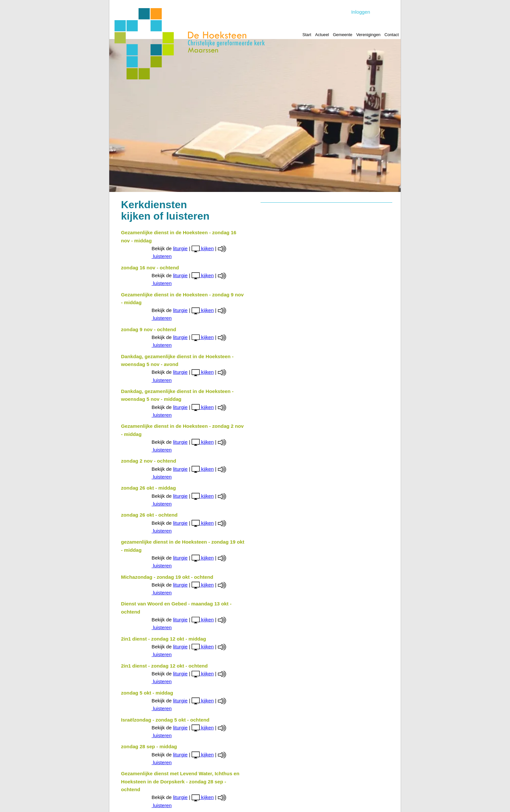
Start (307, 35)
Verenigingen (368, 35)
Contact (392, 35)
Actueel (322, 35)
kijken (203, 248)
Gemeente (342, 35)
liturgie (180, 248)
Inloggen (361, 12)
